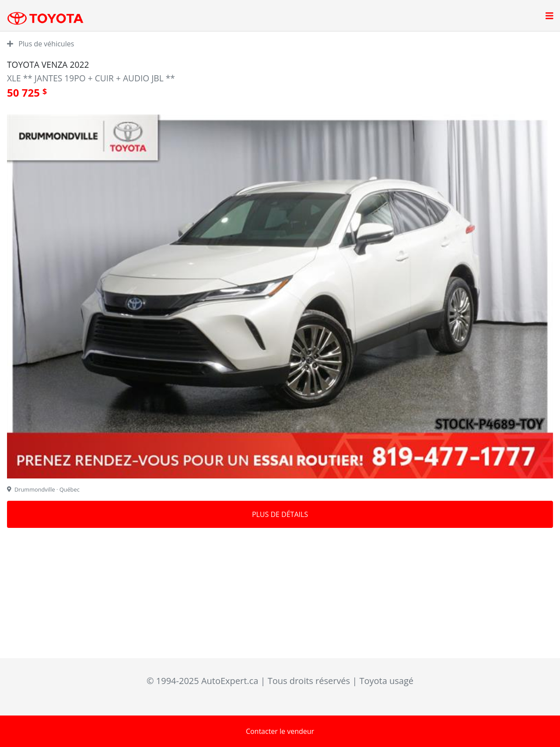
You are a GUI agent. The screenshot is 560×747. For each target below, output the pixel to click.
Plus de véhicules (40, 44)
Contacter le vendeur (280, 731)
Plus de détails (280, 514)
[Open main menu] (549, 17)
